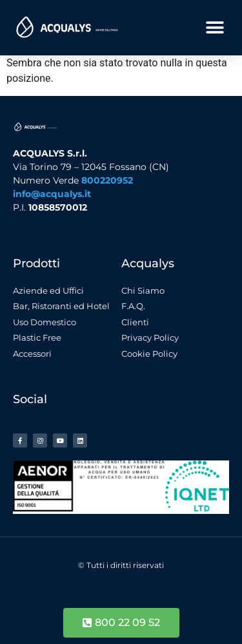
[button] (215, 27)
